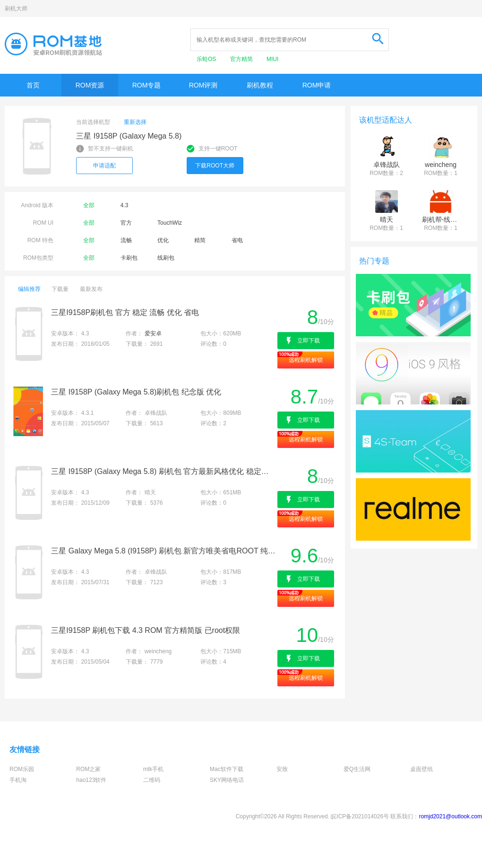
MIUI (272, 59)
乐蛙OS (207, 59)
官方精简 (242, 59)
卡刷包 (129, 258)
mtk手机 (153, 769)
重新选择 (135, 122)
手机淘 (18, 780)
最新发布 (91, 289)
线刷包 (166, 258)
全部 (89, 205)
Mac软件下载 (227, 769)
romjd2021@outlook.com (450, 816)
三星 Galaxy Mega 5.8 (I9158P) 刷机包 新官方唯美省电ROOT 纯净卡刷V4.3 (163, 551)
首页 (33, 85)
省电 (237, 240)
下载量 (60, 289)
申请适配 (104, 166)
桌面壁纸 (422, 769)
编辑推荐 (29, 289)
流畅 (126, 240)
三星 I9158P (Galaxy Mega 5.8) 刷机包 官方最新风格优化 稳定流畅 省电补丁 (163, 471)
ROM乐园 (22, 769)
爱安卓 (153, 333)
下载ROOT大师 (215, 166)
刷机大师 (16, 9)
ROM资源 (90, 85)
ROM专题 (147, 85)
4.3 (125, 205)
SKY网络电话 (227, 780)
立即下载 (309, 341)
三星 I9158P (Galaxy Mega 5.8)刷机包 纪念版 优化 (136, 392)
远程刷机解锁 (306, 360)
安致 (282, 769)
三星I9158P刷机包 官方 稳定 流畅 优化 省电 (125, 312)
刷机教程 (260, 85)
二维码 (152, 780)
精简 (200, 240)
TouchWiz (170, 223)
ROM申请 (317, 85)
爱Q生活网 (357, 769)
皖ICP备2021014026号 (360, 816)
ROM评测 (203, 85)
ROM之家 (88, 769)
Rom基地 (53, 44)
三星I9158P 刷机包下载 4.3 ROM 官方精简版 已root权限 (146, 630)
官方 (126, 223)
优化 (163, 240)
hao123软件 (91, 780)
